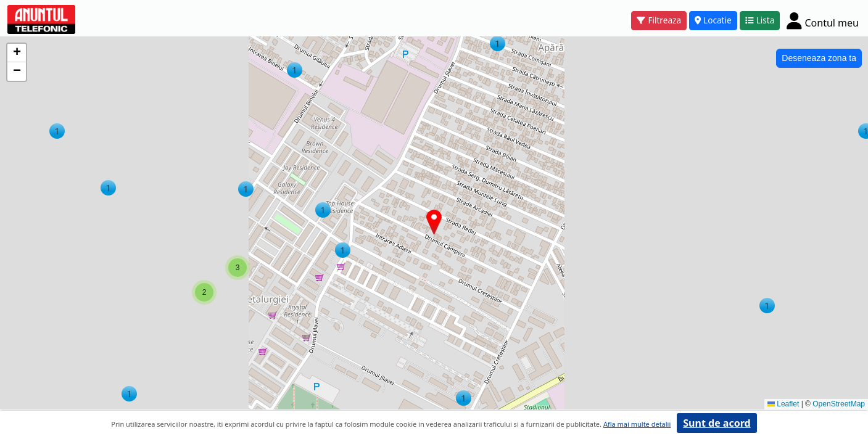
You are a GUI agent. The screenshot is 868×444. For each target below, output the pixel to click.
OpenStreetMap (839, 404)
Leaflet (783, 404)
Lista (760, 20)
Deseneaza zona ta (819, 58)
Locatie (713, 20)
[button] (464, 398)
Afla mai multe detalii (637, 424)
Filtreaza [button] (659, 20)
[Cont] (823, 20)
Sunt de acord (717, 423)
